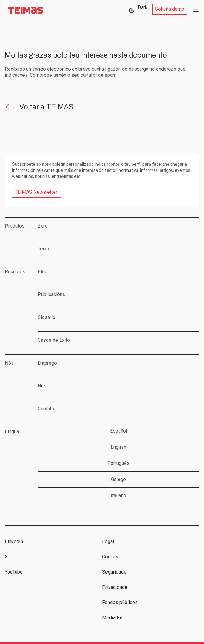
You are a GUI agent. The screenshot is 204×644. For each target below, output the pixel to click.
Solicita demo (170, 9)
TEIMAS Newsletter (36, 192)
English (118, 447)
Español (119, 431)
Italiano (118, 495)
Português (118, 463)
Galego (118, 479)
